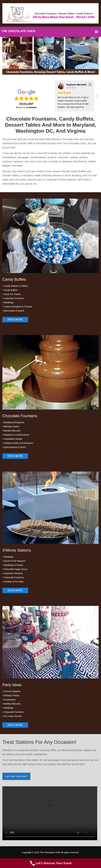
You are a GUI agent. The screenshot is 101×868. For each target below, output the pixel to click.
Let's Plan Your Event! (16, 776)
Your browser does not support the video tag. (50, 813)
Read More (15, 320)
